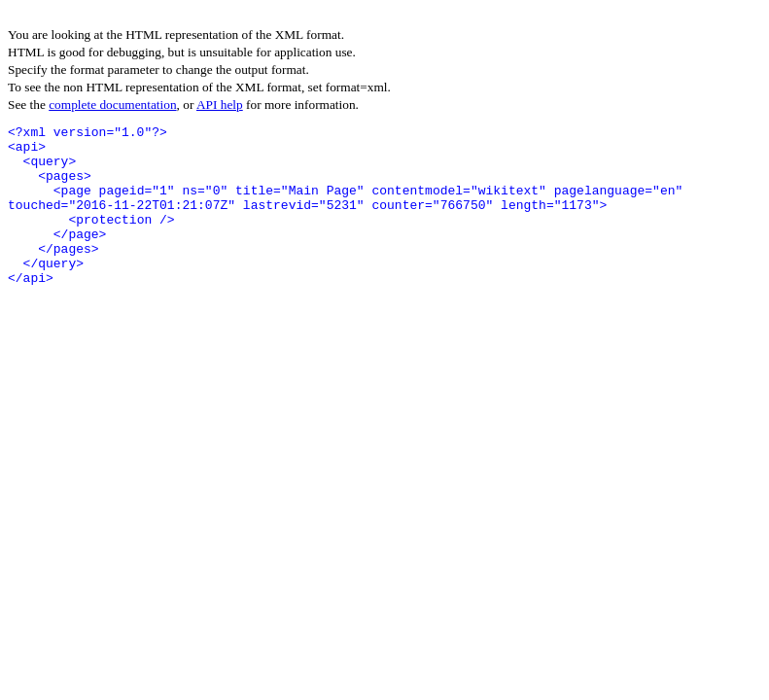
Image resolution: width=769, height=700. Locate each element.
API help (220, 105)
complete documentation (112, 105)
